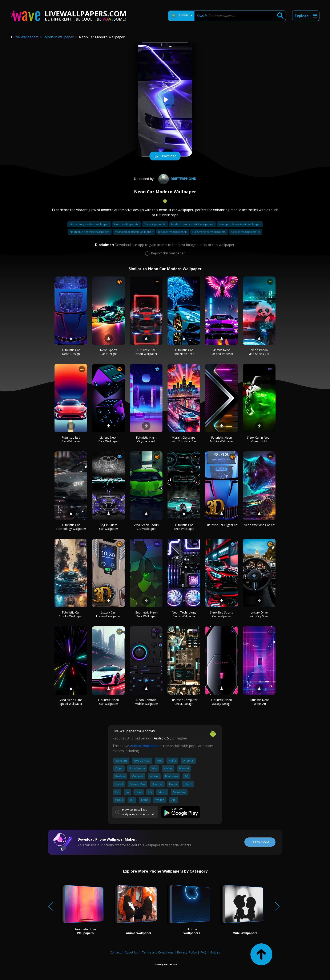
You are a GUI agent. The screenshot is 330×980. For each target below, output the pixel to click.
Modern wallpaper (59, 37)
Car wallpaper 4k (155, 224)
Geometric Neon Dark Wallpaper (146, 614)
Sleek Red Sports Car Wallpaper (222, 614)
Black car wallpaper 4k (173, 232)
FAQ (203, 952)
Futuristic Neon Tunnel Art (259, 702)
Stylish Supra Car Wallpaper (109, 527)
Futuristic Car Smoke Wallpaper (71, 614)
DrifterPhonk (177, 179)
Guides (215, 952)
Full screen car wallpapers (209, 232)
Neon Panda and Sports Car (259, 352)
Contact (115, 952)
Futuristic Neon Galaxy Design (222, 702)
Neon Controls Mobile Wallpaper (146, 702)
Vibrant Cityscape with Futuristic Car (184, 439)
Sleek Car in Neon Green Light (259, 439)
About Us (131, 952)
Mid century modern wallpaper (89, 224)
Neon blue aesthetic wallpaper (90, 232)
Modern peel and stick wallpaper (192, 224)
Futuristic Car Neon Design (71, 352)
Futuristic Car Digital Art (222, 525)
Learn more (260, 842)
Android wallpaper (144, 746)
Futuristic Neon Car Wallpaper (108, 702)
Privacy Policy (187, 952)
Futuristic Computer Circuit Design (184, 702)
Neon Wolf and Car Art (259, 525)
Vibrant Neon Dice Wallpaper (108, 439)
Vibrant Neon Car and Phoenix (222, 352)
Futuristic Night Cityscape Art (146, 439)
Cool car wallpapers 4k (246, 232)
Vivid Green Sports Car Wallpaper (146, 527)
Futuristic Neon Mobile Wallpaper (222, 439)
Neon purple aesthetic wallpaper (240, 224)
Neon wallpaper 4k (127, 224)
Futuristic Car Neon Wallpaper (146, 352)
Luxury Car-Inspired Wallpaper (108, 614)
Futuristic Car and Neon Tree (184, 352)
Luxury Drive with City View (259, 614)
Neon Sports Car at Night (109, 352)
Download (165, 156)
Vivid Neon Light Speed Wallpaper (71, 702)
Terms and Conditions (158, 952)
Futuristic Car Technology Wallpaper (71, 527)
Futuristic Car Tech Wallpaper (184, 527)
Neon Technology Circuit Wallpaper (184, 614)
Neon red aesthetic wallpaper (134, 232)
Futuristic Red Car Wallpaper (71, 439)
